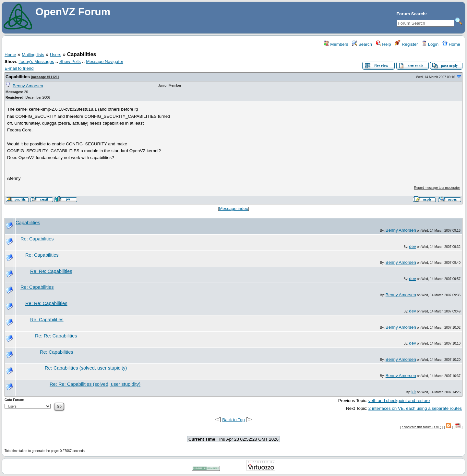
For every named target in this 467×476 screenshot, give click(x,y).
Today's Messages (36, 61)
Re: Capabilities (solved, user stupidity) (86, 368)
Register (406, 44)
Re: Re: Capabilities (51, 271)
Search (362, 44)
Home (451, 44)
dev (413, 246)
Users (56, 55)
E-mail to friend (19, 68)
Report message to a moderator (437, 188)
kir (414, 392)
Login (430, 44)
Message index (233, 208)
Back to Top (233, 420)
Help (383, 44)
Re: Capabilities (37, 239)
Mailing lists (33, 55)
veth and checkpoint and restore (399, 401)
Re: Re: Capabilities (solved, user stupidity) (95, 384)
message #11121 (45, 77)
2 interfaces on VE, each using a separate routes (415, 408)
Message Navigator (105, 61)
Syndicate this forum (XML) (422, 427)
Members (336, 44)
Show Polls (70, 61)
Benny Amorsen (28, 86)
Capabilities (18, 77)
